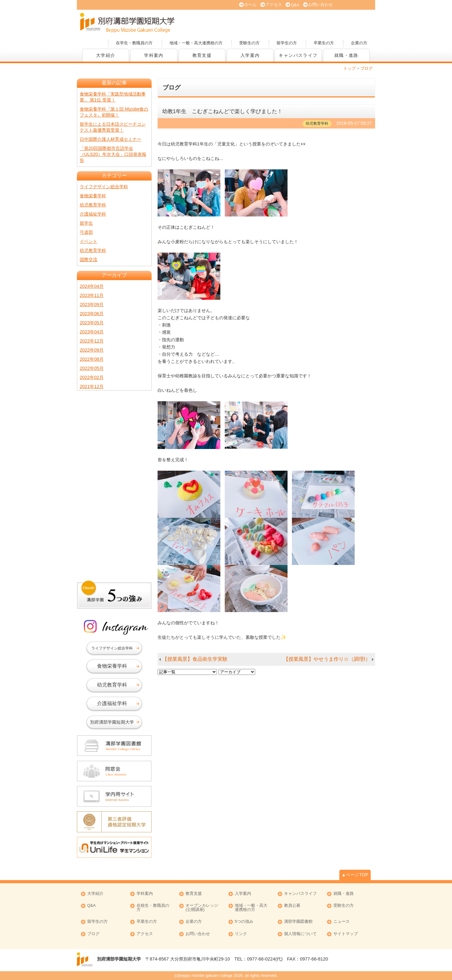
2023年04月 (92, 332)
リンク (241, 934)
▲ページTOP (355, 875)
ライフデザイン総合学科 (104, 187)
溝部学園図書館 (298, 922)
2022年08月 (92, 359)
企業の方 (359, 43)
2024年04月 (92, 286)
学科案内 (154, 55)
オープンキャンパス (220, 22)
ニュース (342, 922)
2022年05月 (92, 368)
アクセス (274, 5)
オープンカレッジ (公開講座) (202, 908)
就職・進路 (346, 55)
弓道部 (86, 232)
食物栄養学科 (93, 196)
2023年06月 (92, 314)
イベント (89, 241)
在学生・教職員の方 (134, 43)
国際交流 (89, 260)
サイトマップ (346, 934)
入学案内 (250, 55)
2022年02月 (92, 377)
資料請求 (308, 22)
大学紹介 (106, 55)
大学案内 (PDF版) (264, 22)
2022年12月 (92, 341)
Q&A (295, 5)
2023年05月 (92, 323)
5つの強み (244, 922)
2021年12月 (92, 386)
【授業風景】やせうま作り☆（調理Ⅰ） (327, 659)
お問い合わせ (320, 5)
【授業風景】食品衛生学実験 (195, 659)
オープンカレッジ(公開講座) (352, 22)
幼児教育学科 (93, 205)
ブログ (93, 934)
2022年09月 (92, 350)
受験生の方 (249, 43)
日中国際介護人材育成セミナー (110, 139)
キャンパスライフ (298, 55)
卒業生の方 (324, 43)
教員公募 (292, 906)
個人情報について (300, 934)
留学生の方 (287, 43)
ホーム (250, 5)
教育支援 (202, 55)
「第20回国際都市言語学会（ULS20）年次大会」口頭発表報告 (113, 154)
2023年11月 (92, 295)
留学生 (86, 223)
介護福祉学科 (93, 214)
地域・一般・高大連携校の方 (196, 43)
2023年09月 (92, 304)
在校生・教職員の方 (153, 908)
